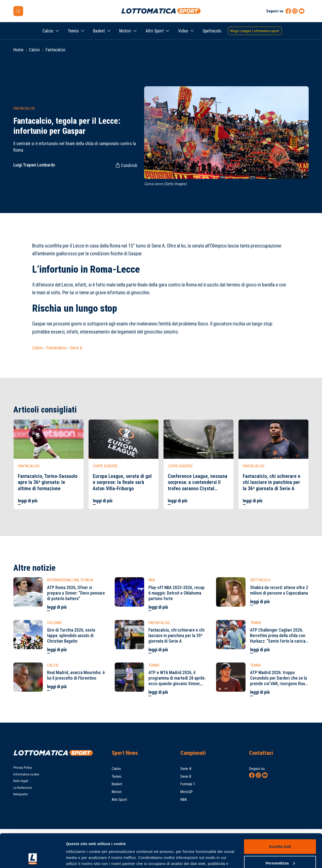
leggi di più (28, 501)
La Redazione (23, 788)
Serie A (76, 348)
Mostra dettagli (79, 858)
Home (18, 50)
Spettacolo (212, 31)
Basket (99, 31)
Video (183, 31)
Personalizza (280, 831)
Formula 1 (188, 784)
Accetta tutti (280, 815)
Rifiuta (280, 848)
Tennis (73, 31)
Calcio (48, 31)
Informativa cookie (26, 774)
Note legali (21, 781)
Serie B (186, 776)
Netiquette (21, 794)
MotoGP (187, 792)
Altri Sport (155, 31)
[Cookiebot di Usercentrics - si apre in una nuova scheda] (33, 858)
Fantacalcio (55, 50)
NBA (184, 800)
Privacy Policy (23, 768)
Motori (125, 31)
